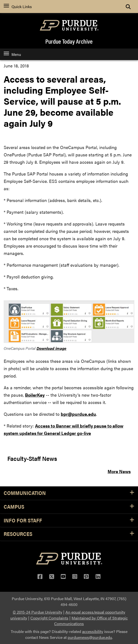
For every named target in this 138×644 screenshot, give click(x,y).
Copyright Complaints (49, 618)
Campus (69, 507)
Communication (69, 493)
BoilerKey (35, 395)
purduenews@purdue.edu (90, 637)
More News (119, 471)
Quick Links (18, 6)
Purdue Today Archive (69, 41)
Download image (51, 348)
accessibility (93, 631)
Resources (69, 534)
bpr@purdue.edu (78, 414)
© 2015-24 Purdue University (38, 612)
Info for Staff (69, 521)
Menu (12, 54)
